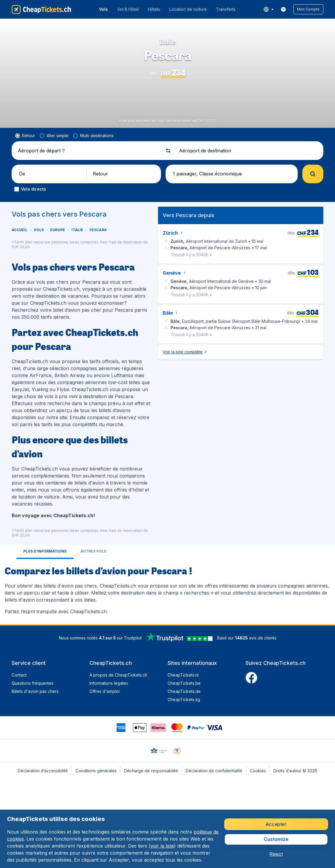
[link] (283, 9)
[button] (308, 9)
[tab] (45, 552)
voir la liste (162, 846)
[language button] (268, 9)
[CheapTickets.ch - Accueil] (41, 9)
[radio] (25, 136)
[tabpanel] (167, 589)
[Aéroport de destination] (249, 151)
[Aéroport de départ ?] (88, 151)
